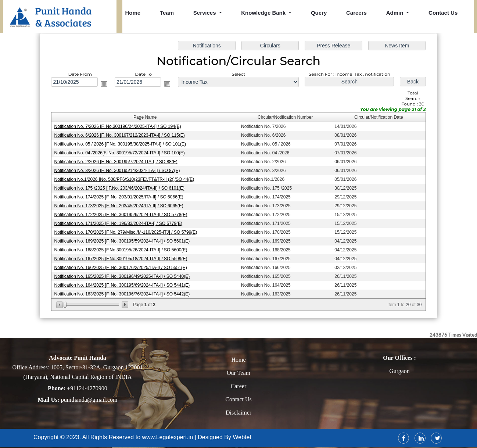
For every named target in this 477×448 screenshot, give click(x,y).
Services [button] (205, 13)
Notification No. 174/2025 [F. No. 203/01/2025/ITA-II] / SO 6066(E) (120, 197)
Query (319, 13)
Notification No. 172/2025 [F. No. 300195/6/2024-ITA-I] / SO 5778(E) (121, 214)
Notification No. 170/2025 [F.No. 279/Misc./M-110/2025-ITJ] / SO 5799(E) (126, 232)
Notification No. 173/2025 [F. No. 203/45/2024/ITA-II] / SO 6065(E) (120, 205)
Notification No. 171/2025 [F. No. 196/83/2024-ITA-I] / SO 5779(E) (119, 223)
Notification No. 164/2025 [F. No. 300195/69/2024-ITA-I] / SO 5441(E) (123, 284)
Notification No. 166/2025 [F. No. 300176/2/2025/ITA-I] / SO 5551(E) (121, 267)
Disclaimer (238, 413)
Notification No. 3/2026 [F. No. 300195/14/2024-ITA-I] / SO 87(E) (118, 171)
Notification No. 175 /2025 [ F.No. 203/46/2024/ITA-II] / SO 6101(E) (120, 188)
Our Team (238, 373)
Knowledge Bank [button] (264, 13)
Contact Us (443, 13)
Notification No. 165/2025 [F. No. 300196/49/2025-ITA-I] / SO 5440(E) (123, 276)
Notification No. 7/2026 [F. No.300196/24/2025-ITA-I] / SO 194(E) (119, 127)
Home (133, 13)
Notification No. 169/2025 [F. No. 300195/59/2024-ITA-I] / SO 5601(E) (123, 241)
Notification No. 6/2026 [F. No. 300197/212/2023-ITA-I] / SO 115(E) (120, 136)
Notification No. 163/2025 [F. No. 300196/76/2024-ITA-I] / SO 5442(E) (123, 293)
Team (167, 13)
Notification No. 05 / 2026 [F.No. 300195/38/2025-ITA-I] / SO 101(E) (121, 144)
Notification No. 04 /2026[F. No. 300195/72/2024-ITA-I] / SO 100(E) (120, 153)
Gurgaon (399, 371)
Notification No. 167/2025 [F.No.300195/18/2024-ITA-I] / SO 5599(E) (121, 258)
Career (239, 386)
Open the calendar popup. (105, 85)
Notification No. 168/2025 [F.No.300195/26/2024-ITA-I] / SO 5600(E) (121, 249)
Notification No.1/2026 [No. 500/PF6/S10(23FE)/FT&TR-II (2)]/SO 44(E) (125, 179)
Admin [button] (396, 13)
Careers (356, 13)
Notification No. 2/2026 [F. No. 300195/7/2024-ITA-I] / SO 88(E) (117, 162)
